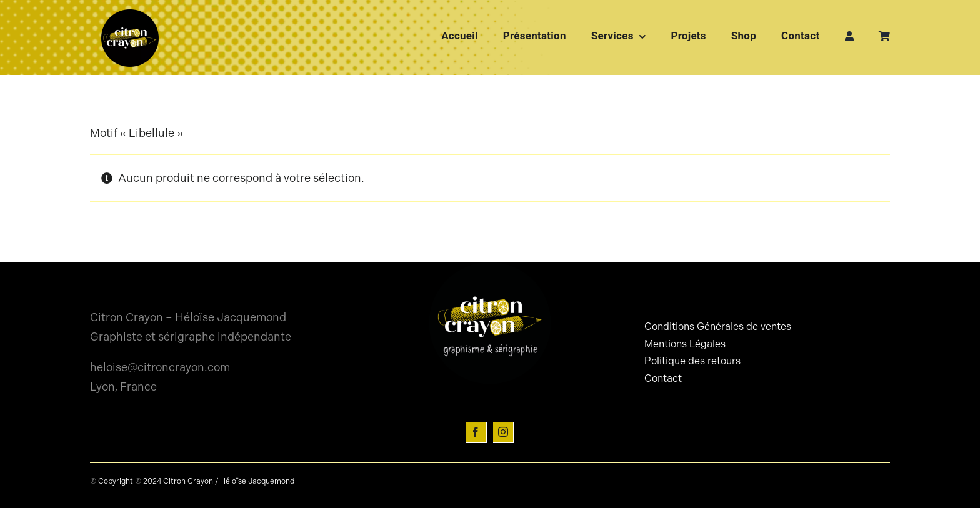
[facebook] (476, 432)
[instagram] (504, 432)
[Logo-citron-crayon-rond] (130, 12)
